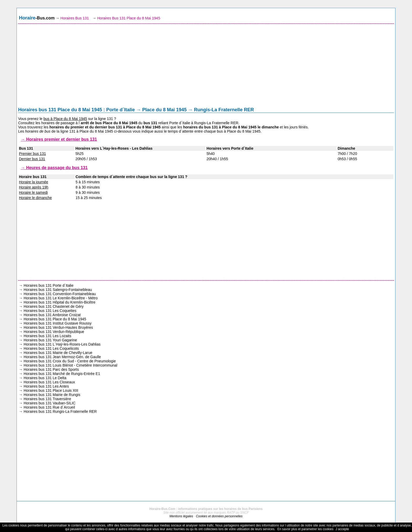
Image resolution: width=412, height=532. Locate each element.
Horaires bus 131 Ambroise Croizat (52, 315)
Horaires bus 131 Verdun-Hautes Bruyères (58, 327)
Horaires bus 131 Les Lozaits (47, 336)
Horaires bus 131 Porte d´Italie (49, 285)
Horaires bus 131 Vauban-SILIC (50, 403)
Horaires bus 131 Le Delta (45, 378)
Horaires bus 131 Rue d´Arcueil (49, 407)
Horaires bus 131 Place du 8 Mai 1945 (55, 319)
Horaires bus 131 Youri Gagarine (50, 340)
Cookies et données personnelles (219, 516)
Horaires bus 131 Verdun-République (54, 332)
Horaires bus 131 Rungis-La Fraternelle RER (60, 411)
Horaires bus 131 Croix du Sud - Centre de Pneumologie (70, 361)
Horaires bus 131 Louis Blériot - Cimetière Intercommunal (70, 365)
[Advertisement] (206, 67)
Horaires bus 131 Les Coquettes (50, 311)
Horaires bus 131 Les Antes (46, 386)
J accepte (342, 529)
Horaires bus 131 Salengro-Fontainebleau (58, 290)
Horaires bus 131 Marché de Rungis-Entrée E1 (62, 374)
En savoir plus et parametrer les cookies (305, 529)
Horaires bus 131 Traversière (47, 399)
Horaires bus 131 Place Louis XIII (51, 390)
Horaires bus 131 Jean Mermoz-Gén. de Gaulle (62, 357)
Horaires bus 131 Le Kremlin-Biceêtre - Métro (61, 298)
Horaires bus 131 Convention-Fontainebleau (60, 294)
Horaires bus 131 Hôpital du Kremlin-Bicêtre (60, 302)
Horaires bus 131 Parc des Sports (51, 369)
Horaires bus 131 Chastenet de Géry (54, 306)
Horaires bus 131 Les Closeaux (49, 382)
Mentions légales (181, 516)
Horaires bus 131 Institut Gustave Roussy (58, 323)
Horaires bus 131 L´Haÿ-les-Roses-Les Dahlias (62, 344)
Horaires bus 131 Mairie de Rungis (52, 395)
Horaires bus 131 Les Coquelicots (51, 348)
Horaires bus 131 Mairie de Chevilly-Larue (58, 353)
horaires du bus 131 (200, 127)
